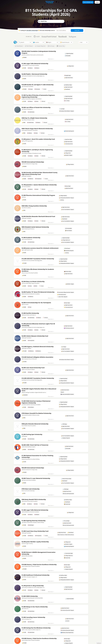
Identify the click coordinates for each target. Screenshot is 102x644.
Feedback (99, 643)
